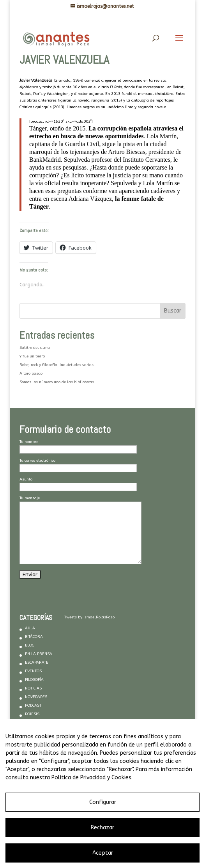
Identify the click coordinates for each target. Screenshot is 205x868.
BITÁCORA (34, 637)
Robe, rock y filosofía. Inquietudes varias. (57, 365)
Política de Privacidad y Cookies (91, 778)
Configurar (103, 802)
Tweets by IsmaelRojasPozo (89, 617)
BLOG (30, 645)
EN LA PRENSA (39, 654)
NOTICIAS (33, 688)
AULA (30, 628)
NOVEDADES (36, 697)
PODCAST (33, 705)
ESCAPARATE (37, 663)
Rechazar (102, 828)
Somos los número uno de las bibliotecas (57, 382)
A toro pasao (31, 373)
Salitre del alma (35, 348)
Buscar (173, 311)
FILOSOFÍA (34, 680)
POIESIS (32, 714)
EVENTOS (33, 671)
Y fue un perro (32, 356)
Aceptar (103, 853)
